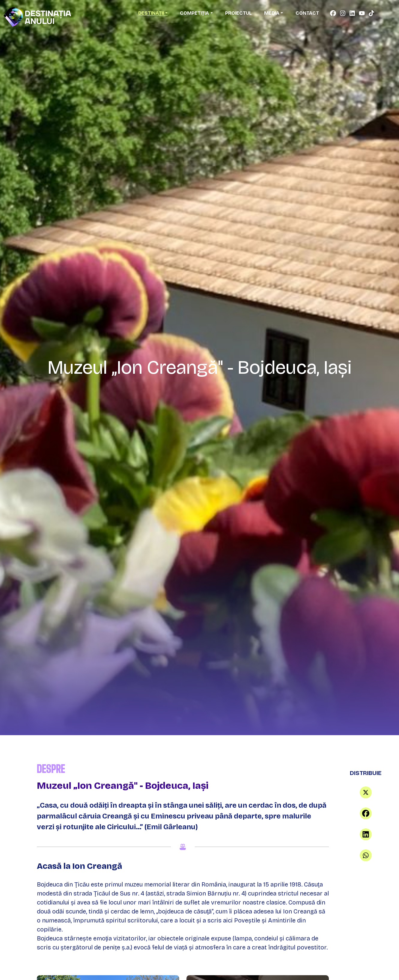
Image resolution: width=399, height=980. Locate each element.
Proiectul (238, 13)
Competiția (194, 13)
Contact (307, 13)
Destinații (151, 13)
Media (272, 13)
